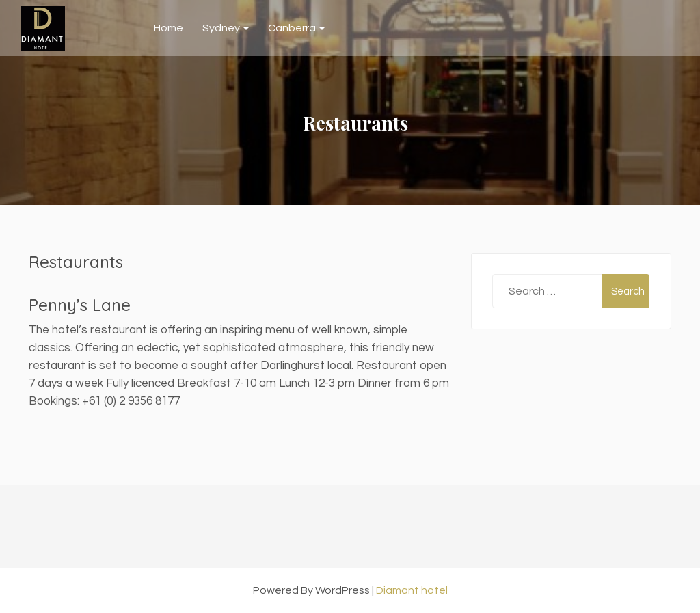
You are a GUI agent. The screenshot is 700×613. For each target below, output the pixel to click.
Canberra (296, 28)
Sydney (226, 28)
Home (169, 28)
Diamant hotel (412, 590)
